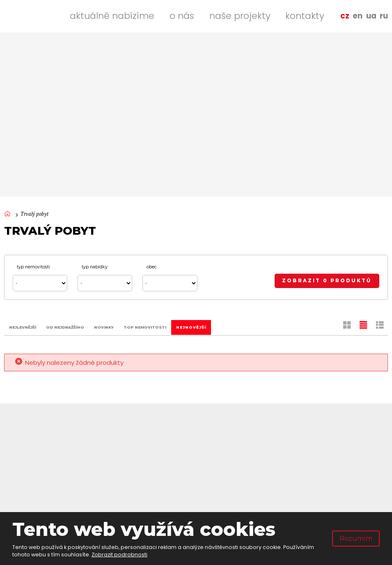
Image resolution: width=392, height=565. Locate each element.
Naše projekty (240, 16)
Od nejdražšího (65, 327)
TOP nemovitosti (145, 327)
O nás (182, 16)
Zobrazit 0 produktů (327, 281)
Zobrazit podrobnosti (119, 555)
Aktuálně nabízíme (112, 16)
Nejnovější (191, 327)
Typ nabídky (95, 267)
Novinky (104, 327)
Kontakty (305, 16)
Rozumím (356, 539)
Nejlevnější (23, 327)
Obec (152, 267)
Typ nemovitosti (33, 267)
